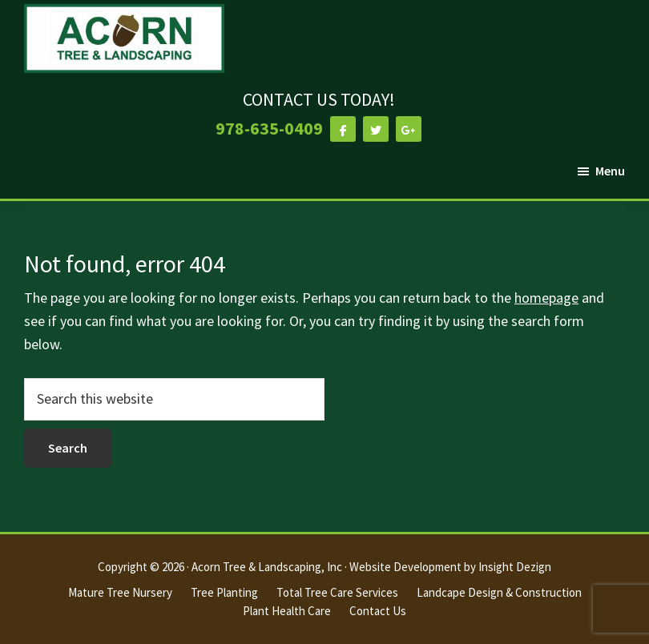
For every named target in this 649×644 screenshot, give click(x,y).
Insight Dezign (515, 567)
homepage (546, 298)
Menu (610, 171)
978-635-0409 (269, 128)
